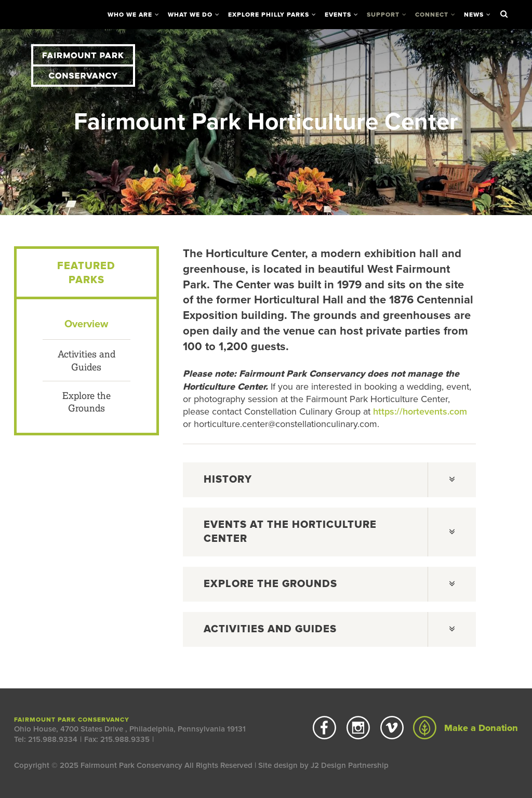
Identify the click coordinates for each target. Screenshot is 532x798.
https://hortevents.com (420, 411)
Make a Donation (465, 728)
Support (383, 15)
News (474, 15)
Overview (86, 324)
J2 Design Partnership (350, 765)
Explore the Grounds (87, 402)
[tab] (329, 480)
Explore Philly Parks (269, 15)
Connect (432, 15)
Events (338, 15)
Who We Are (130, 15)
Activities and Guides (87, 360)
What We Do (190, 15)
